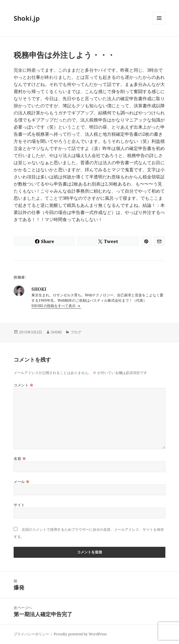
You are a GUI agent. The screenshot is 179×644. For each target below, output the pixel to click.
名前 (20, 459)
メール (21, 482)
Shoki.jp (27, 18)
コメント (23, 385)
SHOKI (56, 332)
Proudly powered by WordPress (80, 634)
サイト (19, 505)
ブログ (76, 332)
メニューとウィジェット (159, 24)
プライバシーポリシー (31, 634)
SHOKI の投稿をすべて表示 (54, 306)
